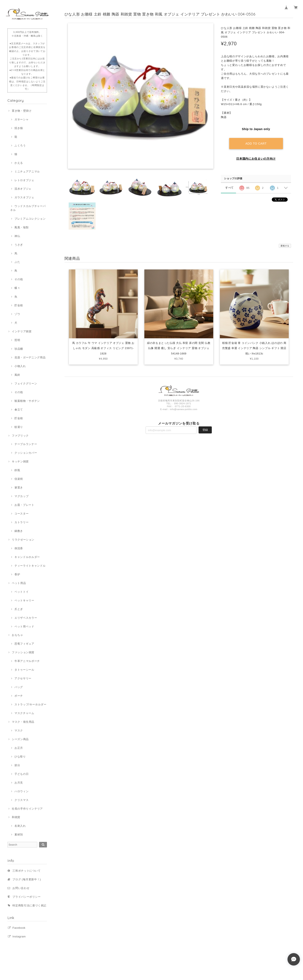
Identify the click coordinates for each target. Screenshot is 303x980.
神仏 (17, 236)
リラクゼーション (23, 540)
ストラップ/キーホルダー (31, 704)
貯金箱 (19, 305)
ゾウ (17, 314)
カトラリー (22, 522)
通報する (285, 246)
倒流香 (19, 548)
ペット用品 (19, 583)
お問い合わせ (21, 888)
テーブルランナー (26, 444)
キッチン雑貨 (20, 461)
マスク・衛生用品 (23, 722)
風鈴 (17, 375)
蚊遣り (19, 427)
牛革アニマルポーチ (27, 661)
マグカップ (22, 496)
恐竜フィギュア (24, 644)
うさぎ (19, 245)
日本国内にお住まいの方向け (256, 158)
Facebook (19, 928)
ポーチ (19, 696)
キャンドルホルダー (27, 557)
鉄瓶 (17, 470)
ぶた (17, 262)
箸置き (19, 488)
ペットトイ (22, 592)
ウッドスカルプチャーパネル (28, 208)
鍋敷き (19, 531)
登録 (205, 430)
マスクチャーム (24, 713)
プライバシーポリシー (27, 897)
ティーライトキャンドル (30, 566)
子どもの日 (22, 774)
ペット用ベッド (24, 626)
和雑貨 (16, 817)
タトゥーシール (24, 670)
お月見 (19, 783)
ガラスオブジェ (24, 197)
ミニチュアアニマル (27, 172)
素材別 (19, 835)
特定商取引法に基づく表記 (29, 905)
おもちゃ (17, 635)
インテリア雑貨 (22, 331)
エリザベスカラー (26, 618)
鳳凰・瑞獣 (22, 227)
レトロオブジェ (24, 180)
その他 (19, 279)
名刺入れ (20, 826)
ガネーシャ (22, 119)
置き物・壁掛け (22, 111)
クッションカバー (26, 453)
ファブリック (20, 436)
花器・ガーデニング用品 (30, 357)
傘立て (19, 410)
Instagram (19, 936)
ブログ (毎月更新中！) (27, 879)
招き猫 (19, 128)
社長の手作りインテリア (27, 809)
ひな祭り (20, 757)
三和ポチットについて (27, 871)
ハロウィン (22, 791)
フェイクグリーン (26, 384)
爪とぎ (19, 609)
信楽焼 (19, 479)
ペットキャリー (24, 600)
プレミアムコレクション (30, 219)
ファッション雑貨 (23, 652)
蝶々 (17, 288)
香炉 (17, 574)
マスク (19, 731)
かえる (19, 163)
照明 (17, 340)
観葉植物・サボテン (27, 401)
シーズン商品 (20, 739)
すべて (229, 187)
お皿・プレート (24, 505)
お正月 (19, 748)
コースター (22, 514)
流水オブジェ (23, 189)
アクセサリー (23, 678)
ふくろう (20, 145)
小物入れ (20, 366)
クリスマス (22, 800)
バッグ (19, 687)
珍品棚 (19, 349)
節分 (17, 765)
